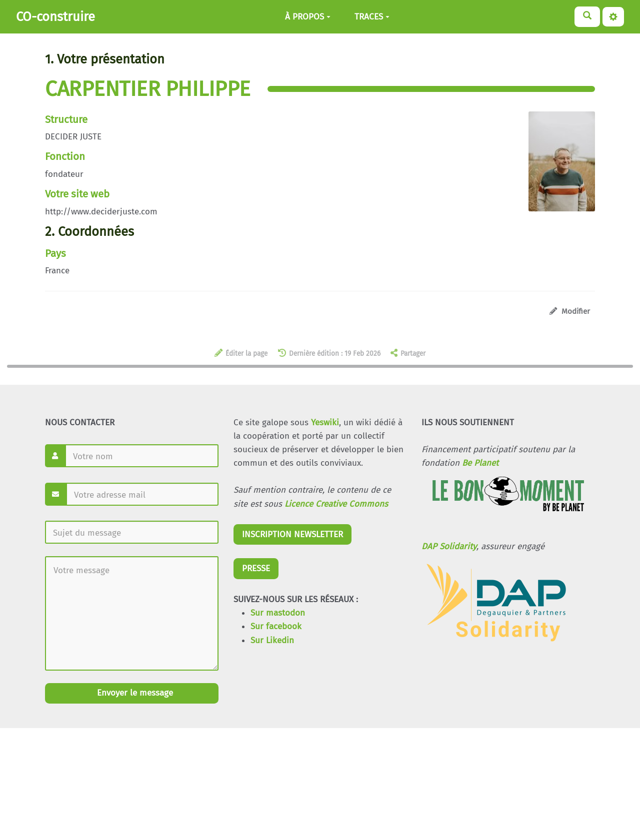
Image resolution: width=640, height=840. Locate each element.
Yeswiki (325, 422)
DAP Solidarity (449, 546)
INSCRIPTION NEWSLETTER (292, 534)
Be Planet (480, 463)
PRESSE (256, 568)
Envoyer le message (134, 693)
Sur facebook (276, 626)
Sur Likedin (272, 640)
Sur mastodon (278, 613)
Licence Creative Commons (336, 504)
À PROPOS (308, 17)
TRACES (372, 17)
